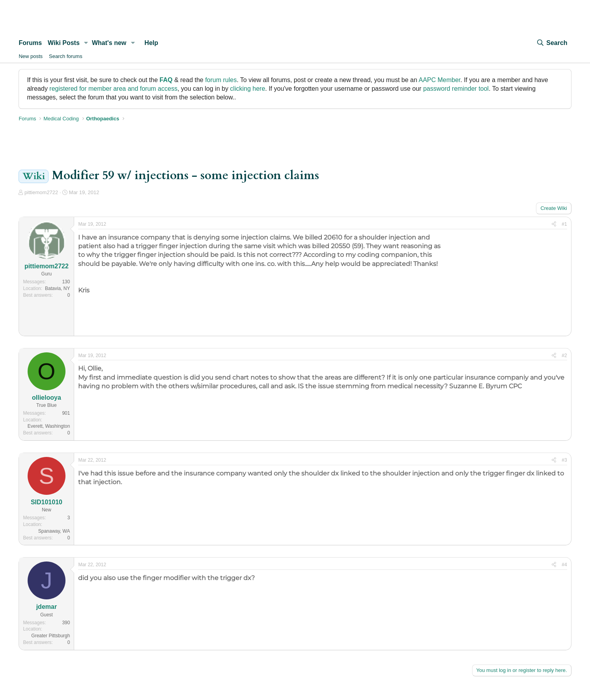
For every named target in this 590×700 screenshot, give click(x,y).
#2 (564, 356)
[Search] (552, 43)
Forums (30, 43)
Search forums (66, 56)
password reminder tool (456, 89)
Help (151, 43)
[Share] (554, 224)
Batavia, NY (57, 288)
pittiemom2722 (41, 192)
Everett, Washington (49, 426)
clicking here (247, 89)
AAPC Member (439, 80)
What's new (109, 43)
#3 (564, 460)
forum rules (221, 80)
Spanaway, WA (54, 531)
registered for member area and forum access (113, 89)
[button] (86, 43)
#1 (564, 224)
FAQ (166, 80)
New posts (31, 56)
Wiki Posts (64, 43)
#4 (564, 565)
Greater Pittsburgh (50, 636)
